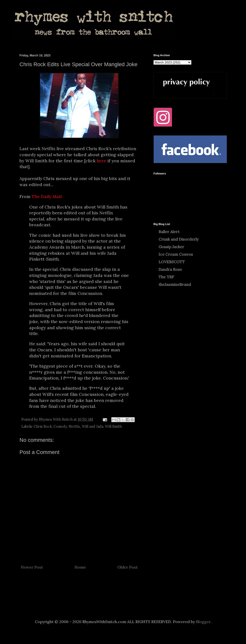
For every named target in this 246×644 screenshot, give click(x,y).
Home (80, 567)
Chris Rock (43, 426)
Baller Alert (169, 232)
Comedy (60, 426)
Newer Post (32, 567)
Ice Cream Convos (176, 254)
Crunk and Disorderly (179, 239)
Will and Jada (93, 426)
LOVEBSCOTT (172, 262)
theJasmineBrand (175, 284)
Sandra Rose (170, 269)
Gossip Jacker (171, 247)
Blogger (203, 622)
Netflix (74, 426)
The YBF (166, 277)
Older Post (128, 567)
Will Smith (113, 426)
